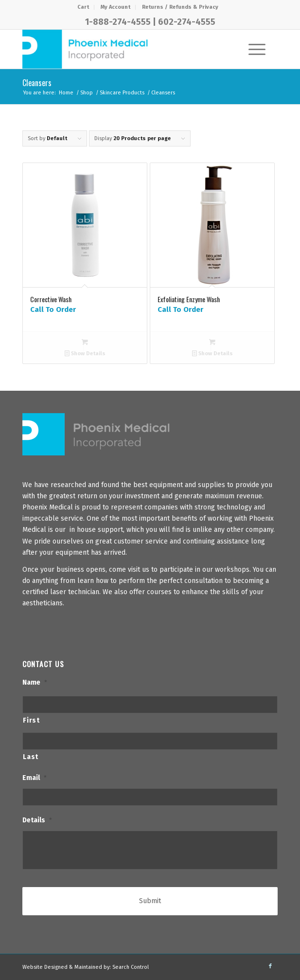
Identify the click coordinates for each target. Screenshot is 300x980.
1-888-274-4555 (118, 22)
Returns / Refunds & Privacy (180, 7)
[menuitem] (83, 7)
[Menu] (252, 49)
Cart (83, 7)
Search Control (131, 967)
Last (31, 757)
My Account (115, 7)
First (31, 720)
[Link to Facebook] (270, 966)
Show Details (85, 354)
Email (35, 778)
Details (37, 820)
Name (35, 682)
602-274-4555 (187, 22)
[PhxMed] (124, 49)
